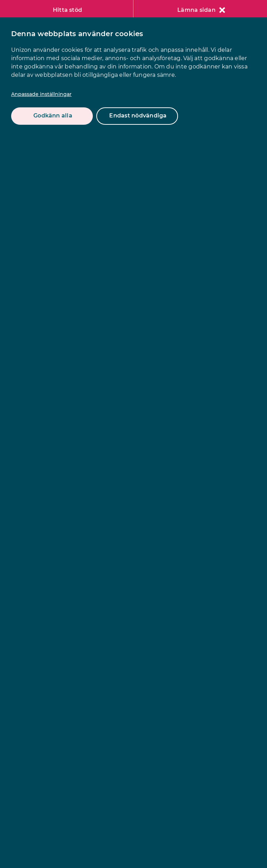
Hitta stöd (67, 10)
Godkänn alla (53, 116)
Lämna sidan (201, 10)
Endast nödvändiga (138, 116)
